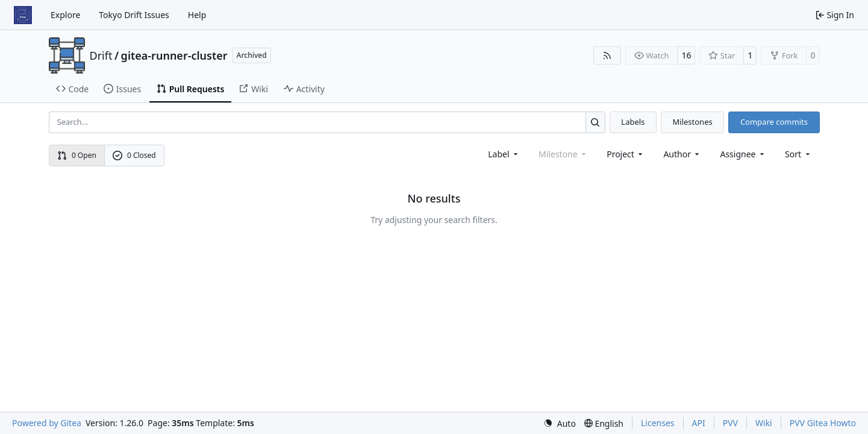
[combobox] (504, 154)
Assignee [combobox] (743, 154)
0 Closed (134, 155)
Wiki (764, 423)
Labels (633, 122)
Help (197, 15)
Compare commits (774, 122)
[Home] (23, 15)
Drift (101, 55)
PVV (730, 423)
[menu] (798, 154)
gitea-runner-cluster (174, 55)
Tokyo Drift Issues (134, 15)
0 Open (77, 155)
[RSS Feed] (607, 55)
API (699, 423)
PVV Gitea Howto (823, 423)
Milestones (693, 122)
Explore (65, 15)
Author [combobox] (682, 154)
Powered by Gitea (47, 423)
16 (686, 55)
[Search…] (595, 122)
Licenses (658, 423)
